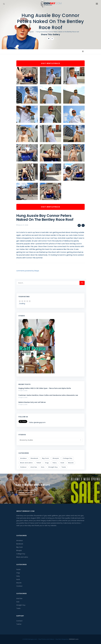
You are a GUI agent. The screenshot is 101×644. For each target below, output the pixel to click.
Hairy (55, 463)
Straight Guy (53, 467)
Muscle (71, 463)
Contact (19, 621)
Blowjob (56, 458)
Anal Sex (34, 467)
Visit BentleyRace (50, 63)
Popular (31, 32)
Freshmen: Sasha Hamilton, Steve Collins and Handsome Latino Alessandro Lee (48, 395)
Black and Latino (26, 463)
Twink (64, 467)
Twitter (19, 624)
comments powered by (28, 271)
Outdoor (23, 467)
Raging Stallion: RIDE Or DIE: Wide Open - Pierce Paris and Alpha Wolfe (45, 388)
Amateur (23, 458)
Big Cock (45, 458)
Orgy (47, 463)
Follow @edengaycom (37, 422)
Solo (43, 467)
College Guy (68, 458)
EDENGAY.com (74, 639)
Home (24, 32)
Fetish (39, 463)
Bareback (34, 458)
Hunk (62, 463)
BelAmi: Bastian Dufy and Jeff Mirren (32, 402)
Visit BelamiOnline (25, 493)
